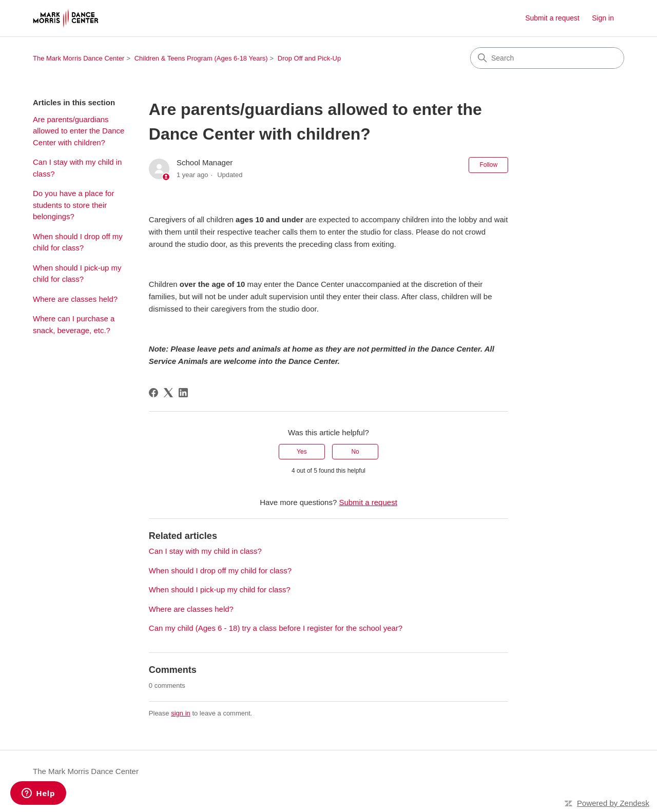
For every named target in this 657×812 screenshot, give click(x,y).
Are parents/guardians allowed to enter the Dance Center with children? (79, 131)
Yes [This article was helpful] (302, 452)
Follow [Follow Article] (488, 165)
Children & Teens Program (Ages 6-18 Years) (201, 58)
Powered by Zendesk (613, 803)
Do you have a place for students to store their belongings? (73, 205)
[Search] (547, 58)
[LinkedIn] (183, 393)
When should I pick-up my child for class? (77, 274)
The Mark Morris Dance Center (79, 58)
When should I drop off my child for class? (78, 242)
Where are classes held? (75, 299)
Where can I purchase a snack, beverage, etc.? (74, 324)
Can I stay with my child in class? (77, 168)
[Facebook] (153, 393)
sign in (181, 713)
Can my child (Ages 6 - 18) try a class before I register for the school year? (276, 628)
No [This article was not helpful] (355, 452)
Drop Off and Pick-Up (309, 58)
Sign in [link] (603, 18)
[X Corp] (168, 393)
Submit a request (552, 18)
